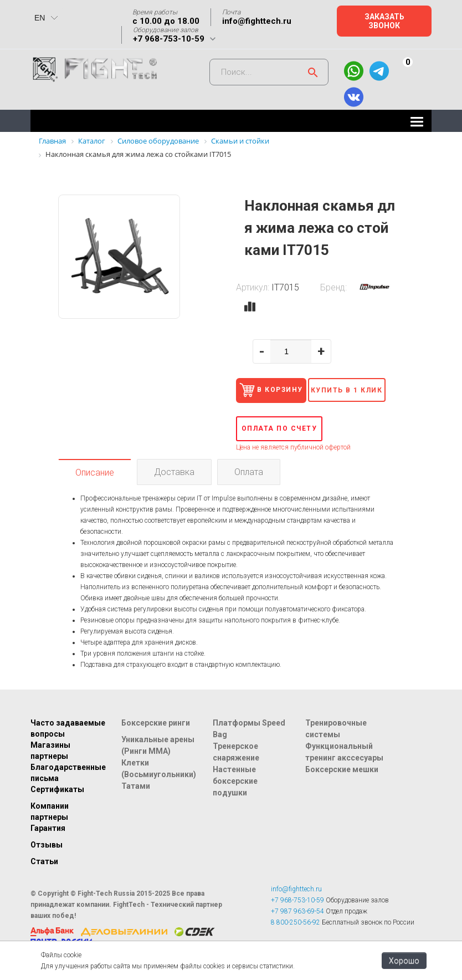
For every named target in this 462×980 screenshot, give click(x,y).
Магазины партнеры (50, 772)
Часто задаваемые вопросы (68, 749)
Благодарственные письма (68, 794)
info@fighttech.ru (257, 21)
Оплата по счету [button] (279, 450)
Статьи (44, 882)
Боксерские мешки (342, 790)
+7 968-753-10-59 (169, 39)
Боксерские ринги (156, 744)
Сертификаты (57, 810)
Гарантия (48, 849)
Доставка (174, 493)
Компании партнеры (50, 833)
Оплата (249, 493)
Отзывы (47, 866)
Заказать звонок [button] (384, 21)
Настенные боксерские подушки (235, 802)
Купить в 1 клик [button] (357, 413)
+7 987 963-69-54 (297, 932)
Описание (95, 494)
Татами (136, 807)
